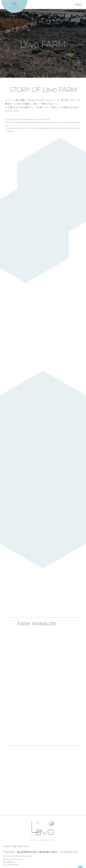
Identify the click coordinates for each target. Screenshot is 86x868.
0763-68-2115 (71, 852)
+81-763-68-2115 (13, 865)
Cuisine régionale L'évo (43, 830)
